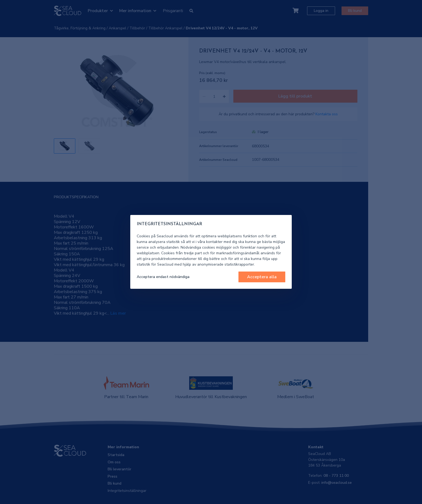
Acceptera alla (262, 277)
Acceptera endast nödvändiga (163, 277)
